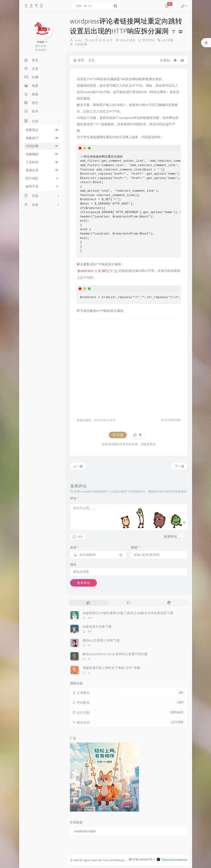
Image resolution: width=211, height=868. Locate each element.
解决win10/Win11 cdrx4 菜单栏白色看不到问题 (115, 654)
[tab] (88, 603)
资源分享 (42, 170)
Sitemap (119, 860)
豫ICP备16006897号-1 (142, 859)
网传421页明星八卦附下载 (101, 640)
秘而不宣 (42, 186)
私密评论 (171, 537)
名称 (74, 547)
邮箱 (135, 547)
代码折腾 (42, 146)
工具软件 (42, 162)
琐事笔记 (42, 130)
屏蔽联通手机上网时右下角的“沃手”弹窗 (111, 668)
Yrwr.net (108, 860)
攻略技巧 (42, 138)
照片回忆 (42, 178)
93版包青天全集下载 (97, 627)
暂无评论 (149, 40)
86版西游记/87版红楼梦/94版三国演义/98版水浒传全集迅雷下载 (128, 613)
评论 (74, 498)
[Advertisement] (129, 366)
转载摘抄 (42, 154)
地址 (73, 564)
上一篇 (78, 466)
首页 (79, 60)
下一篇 (179, 466)
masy (78, 40)
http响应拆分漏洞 (85, 831)
